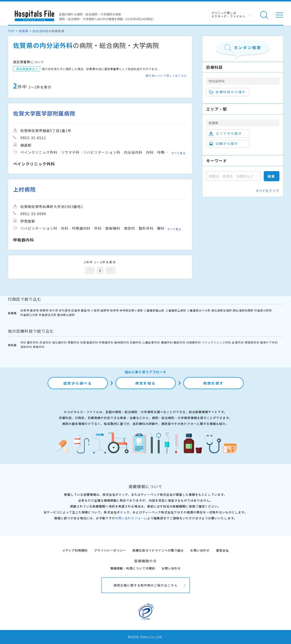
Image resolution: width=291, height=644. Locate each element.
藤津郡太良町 (66, 315)
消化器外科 (60, 342)
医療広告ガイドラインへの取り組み (158, 550)
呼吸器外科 (106, 342)
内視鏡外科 (194, 342)
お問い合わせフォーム (131, 518)
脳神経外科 (122, 342)
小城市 (95, 310)
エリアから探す (225, 134)
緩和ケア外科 (269, 342)
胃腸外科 (74, 342)
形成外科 (46, 342)
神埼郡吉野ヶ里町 (131, 310)
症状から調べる (78, 383)
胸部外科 (180, 342)
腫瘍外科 (167, 342)
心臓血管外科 (151, 342)
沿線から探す (224, 144)
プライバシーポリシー (110, 550)
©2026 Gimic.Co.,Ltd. (146, 637)
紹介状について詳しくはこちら (166, 76)
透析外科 (26, 347)
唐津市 (34, 310)
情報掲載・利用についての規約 (133, 568)
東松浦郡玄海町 (222, 310)
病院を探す (213, 383)
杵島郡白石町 (48, 315)
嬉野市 (105, 310)
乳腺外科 (136, 342)
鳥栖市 (44, 310)
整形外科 (33, 342)
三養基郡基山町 (154, 310)
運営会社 (222, 550)
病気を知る (145, 383)
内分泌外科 (40, 31)
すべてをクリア (267, 191)
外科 (23, 342)
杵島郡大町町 (263, 310)
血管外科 (238, 342)
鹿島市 (85, 310)
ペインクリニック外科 (216, 342)
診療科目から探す (227, 92)
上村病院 (24, 189)
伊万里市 (65, 310)
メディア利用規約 (75, 550)
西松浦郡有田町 (243, 310)
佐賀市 (25, 310)
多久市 (54, 310)
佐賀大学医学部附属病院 (44, 113)
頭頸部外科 (252, 342)
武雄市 (76, 310)
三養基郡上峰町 (176, 310)
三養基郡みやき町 (199, 310)
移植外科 (39, 347)
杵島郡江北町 (29, 315)
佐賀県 (23, 31)
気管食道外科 (89, 342)
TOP (11, 31)
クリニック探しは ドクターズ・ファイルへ (228, 14)
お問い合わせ (200, 550)
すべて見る (178, 153)
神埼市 (114, 310)
